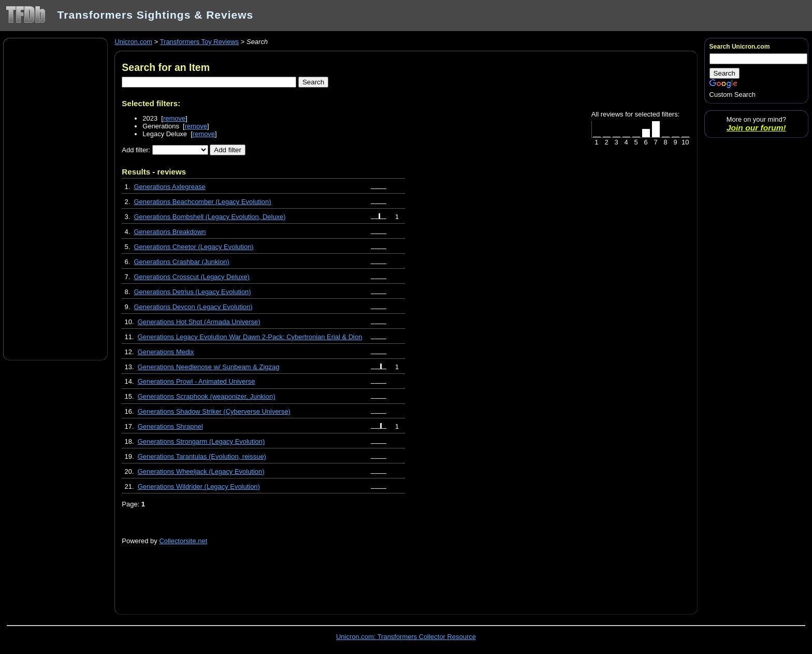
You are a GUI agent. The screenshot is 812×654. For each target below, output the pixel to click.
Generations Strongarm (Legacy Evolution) (201, 441)
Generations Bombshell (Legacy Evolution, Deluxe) (210, 217)
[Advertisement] (55, 198)
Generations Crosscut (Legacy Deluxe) (192, 277)
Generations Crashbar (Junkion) (182, 262)
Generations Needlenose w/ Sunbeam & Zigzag (209, 367)
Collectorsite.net (183, 541)
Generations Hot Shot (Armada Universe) (199, 322)
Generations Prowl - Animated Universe (197, 381)
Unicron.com (133, 42)
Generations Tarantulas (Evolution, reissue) (202, 456)
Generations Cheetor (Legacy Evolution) (194, 247)
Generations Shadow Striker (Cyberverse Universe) (214, 411)
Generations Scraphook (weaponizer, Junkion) (207, 396)
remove (174, 118)
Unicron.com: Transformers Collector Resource (406, 637)
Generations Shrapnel (170, 426)
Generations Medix (166, 352)
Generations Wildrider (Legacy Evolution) (199, 486)
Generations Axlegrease (170, 187)
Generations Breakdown (170, 232)
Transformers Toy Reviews (200, 42)
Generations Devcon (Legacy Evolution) (193, 307)
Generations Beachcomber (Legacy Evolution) (203, 202)
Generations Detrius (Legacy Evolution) (193, 292)
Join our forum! (756, 128)
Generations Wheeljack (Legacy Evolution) (201, 471)
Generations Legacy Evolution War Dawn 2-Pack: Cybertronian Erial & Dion (250, 337)
